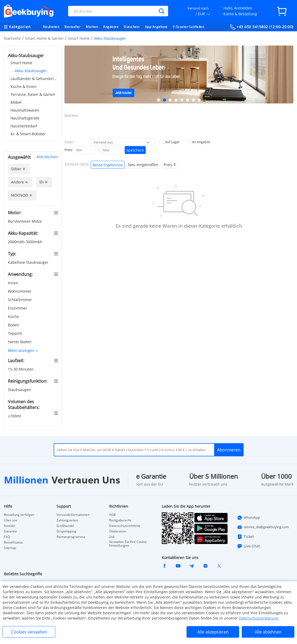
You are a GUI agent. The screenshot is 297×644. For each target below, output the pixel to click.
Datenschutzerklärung (258, 618)
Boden (14, 325)
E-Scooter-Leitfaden (189, 27)
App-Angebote (156, 27)
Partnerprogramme (71, 537)
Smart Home (79, 38)
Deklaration (118, 531)
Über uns (11, 520)
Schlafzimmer (21, 300)
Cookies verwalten (29, 632)
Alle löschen (47, 157)
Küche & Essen (24, 86)
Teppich (16, 333)
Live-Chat (248, 546)
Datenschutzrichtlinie (125, 526)
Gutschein (132, 27)
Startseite (12, 38)
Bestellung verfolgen (19, 515)
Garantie (10, 531)
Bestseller (72, 27)
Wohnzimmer (20, 291)
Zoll (112, 537)
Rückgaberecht (120, 520)
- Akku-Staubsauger (30, 71)
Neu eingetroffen (143, 165)
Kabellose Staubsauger (29, 262)
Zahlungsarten (67, 520)
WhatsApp (248, 518)
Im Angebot (198, 142)
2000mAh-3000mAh (26, 242)
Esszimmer (18, 308)
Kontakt (9, 526)
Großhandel (65, 526)
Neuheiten (51, 27)
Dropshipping (66, 531)
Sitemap (10, 548)
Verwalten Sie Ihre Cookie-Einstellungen (128, 544)
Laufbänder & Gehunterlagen (34, 79)
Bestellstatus (13, 542)
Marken (92, 27)
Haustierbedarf (24, 126)
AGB (112, 515)
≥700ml (15, 416)
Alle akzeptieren (213, 632)
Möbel (16, 102)
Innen (14, 283)
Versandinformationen (73, 515)
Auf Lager (169, 142)
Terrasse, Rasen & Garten (33, 94)
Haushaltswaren (25, 110)
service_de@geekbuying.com (263, 527)
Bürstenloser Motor (26, 221)
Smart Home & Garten (44, 38)
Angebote (111, 27)
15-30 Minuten (21, 369)
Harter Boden (20, 342)
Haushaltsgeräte (25, 118)
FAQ (7, 537)
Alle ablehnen (268, 632)
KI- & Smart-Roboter (28, 134)
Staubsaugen (20, 390)
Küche (14, 316)
